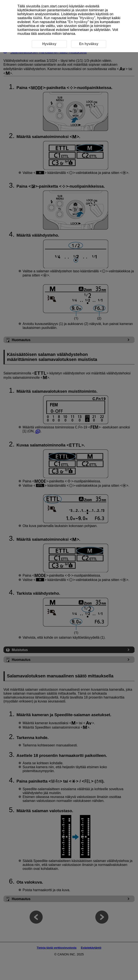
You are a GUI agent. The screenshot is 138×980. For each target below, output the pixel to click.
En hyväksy (78, 22)
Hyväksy (87, 18)
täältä (37, 18)
